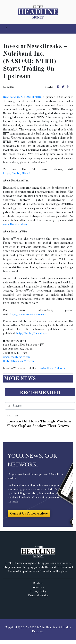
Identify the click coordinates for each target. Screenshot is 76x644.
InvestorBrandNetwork (51, 368)
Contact (38, 583)
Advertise (38, 587)
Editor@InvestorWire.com (19, 361)
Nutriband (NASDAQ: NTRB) (22, 97)
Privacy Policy (38, 591)
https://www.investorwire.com (27, 314)
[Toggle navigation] (6, 29)
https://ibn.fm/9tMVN (17, 174)
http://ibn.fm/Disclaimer (31, 334)
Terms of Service (38, 596)
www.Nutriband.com (16, 224)
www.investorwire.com (17, 357)
